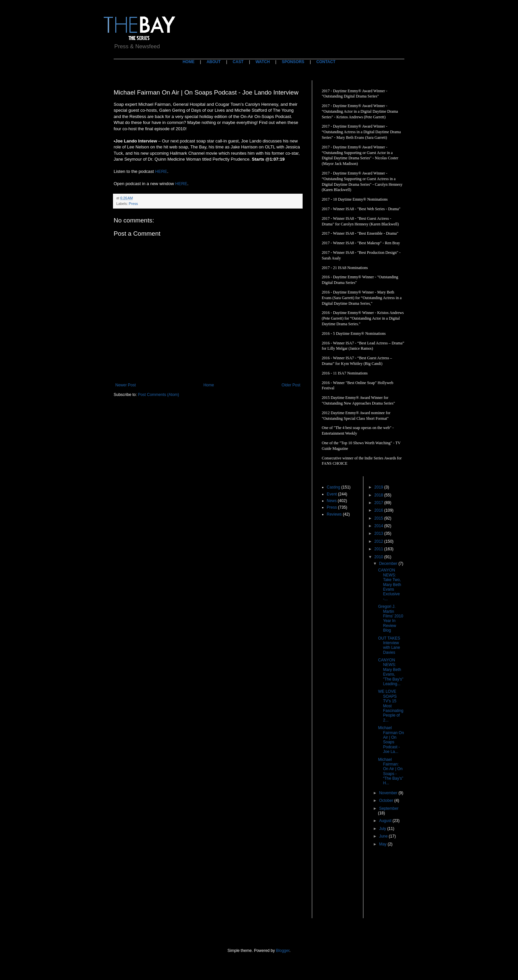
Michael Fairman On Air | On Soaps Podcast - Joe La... (391, 740)
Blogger (283, 951)
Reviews (334, 514)
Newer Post (126, 385)
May (383, 844)
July (383, 829)
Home (209, 385)
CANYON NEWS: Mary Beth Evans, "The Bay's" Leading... (391, 672)
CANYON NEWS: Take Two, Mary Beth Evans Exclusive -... (389, 584)
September (389, 808)
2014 (379, 526)
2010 (379, 557)
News (332, 501)
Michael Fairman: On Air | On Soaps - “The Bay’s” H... (390, 771)
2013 (379, 533)
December (389, 564)
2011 (379, 549)
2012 (379, 541)
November (389, 793)
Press (133, 204)
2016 (379, 510)
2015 (379, 518)
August (386, 821)
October (387, 801)
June (384, 836)
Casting (333, 487)
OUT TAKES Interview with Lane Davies (389, 645)
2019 (379, 487)
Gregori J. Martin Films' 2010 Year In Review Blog (390, 618)
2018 (379, 495)
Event (332, 494)
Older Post (291, 385)
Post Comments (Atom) (158, 395)
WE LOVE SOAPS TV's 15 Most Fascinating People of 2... (390, 706)
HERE (161, 171)
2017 (379, 503)
